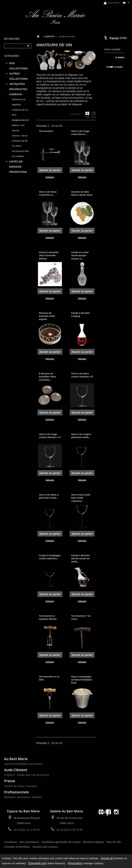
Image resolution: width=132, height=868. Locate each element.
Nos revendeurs (29, 842)
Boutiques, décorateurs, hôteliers (23, 797)
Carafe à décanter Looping (81, 315)
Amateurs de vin (20, 120)
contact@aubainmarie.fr (110, 819)
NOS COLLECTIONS (19, 66)
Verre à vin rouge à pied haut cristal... (81, 436)
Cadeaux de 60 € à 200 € (20, 143)
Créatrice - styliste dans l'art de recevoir (27, 775)
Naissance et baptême (19, 102)
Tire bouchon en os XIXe (49, 678)
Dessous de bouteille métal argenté (47, 316)
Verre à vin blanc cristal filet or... (48, 193)
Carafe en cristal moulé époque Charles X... (80, 255)
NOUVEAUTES (18, 89)
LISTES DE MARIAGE (16, 164)
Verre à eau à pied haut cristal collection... (81, 498)
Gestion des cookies (45, 847)
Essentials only (38, 863)
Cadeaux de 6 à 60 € (20, 112)
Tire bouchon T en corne (81, 617)
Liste (94, 115)
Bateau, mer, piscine (18, 128)
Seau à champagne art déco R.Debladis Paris (82, 680)
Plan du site (114, 842)
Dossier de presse (15, 786)
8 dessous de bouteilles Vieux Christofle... (48, 377)
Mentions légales (93, 842)
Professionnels (16, 792)
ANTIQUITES (17, 84)
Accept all (107, 858)
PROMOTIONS (18, 172)
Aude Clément (16, 770)
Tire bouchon (46, 131)
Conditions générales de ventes (61, 842)
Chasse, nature (20, 136)
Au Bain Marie (16, 759)
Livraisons (11, 842)
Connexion (112, 3)
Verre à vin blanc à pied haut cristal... (49, 496)
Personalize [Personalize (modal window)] (75, 863)
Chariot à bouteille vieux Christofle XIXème (49, 255)
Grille (87, 115)
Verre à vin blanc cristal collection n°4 (82, 375)
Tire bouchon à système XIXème (48, 617)
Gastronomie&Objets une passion (23, 764)
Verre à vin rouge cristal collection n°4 (50, 436)
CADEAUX (16, 94)
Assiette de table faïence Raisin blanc (82, 193)
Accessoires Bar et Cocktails (20, 154)
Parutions (32, 786)
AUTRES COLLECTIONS (19, 76)
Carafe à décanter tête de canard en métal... (81, 558)
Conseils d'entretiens (17, 847)
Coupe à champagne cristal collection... (50, 557)
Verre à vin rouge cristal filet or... (80, 133)
